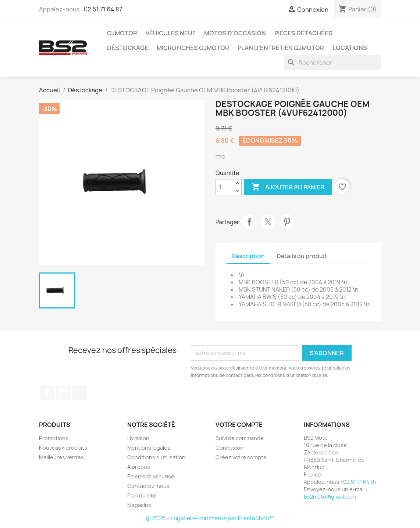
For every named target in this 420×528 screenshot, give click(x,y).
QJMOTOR (122, 33)
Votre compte (239, 425)
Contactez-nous (148, 486)
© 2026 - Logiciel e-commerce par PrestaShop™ (210, 518)
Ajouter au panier (288, 187)
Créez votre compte (241, 457)
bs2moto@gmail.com (330, 497)
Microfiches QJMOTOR (193, 48)
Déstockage (128, 48)
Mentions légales (149, 448)
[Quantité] (224, 187)
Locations (350, 48)
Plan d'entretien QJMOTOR (281, 48)
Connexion (229, 448)
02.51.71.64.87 (103, 9)
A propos (139, 467)
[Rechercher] (332, 63)
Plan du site (142, 495)
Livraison (138, 438)
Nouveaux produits (63, 448)
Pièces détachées (303, 33)
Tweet (268, 222)
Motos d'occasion (235, 33)
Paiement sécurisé (151, 476)
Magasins (139, 505)
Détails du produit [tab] (302, 256)
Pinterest (287, 222)
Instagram (63, 393)
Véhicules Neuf (171, 33)
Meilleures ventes (61, 457)
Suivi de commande (240, 438)
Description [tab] (248, 256)
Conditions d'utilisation (156, 457)
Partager (249, 222)
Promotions (54, 438)
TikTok (79, 393)
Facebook (47, 393)
